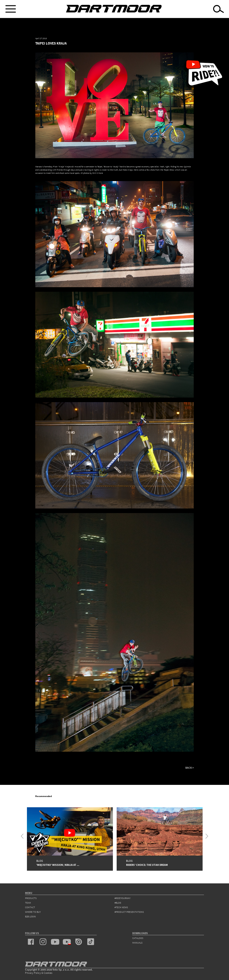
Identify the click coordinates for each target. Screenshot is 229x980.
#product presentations (129, 912)
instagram (43, 942)
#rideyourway (122, 898)
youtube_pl (67, 942)
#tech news (121, 907)
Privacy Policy (33, 973)
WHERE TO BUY (33, 912)
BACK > (190, 768)
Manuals (137, 943)
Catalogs (138, 938)
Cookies (48, 973)
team (28, 903)
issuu (79, 942)
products (31, 898)
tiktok (91, 942)
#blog (118, 903)
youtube (55, 942)
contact (30, 907)
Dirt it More (97, 173)
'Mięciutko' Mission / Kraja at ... (58, 865)
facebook (31, 942)
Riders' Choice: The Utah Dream (147, 865)
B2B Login (30, 916)
